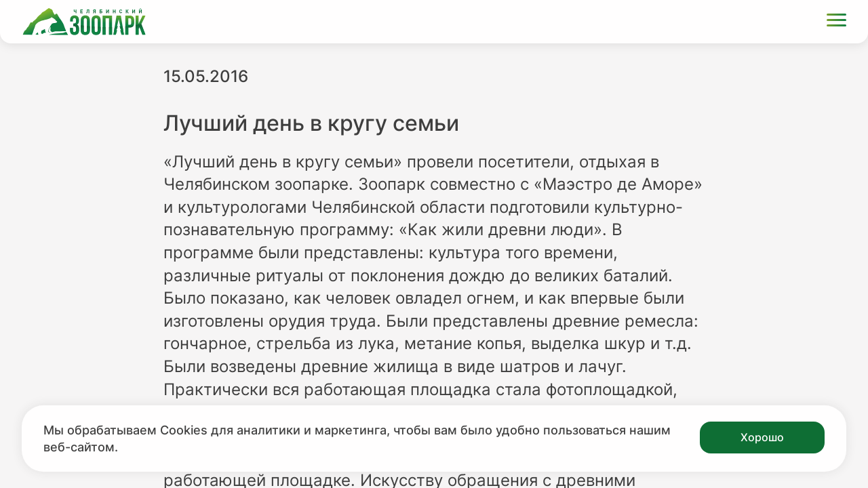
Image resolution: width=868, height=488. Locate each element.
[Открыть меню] (836, 22)
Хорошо (762, 437)
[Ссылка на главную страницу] (84, 22)
